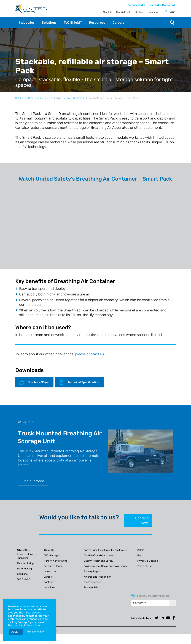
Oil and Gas (23, 550)
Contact (139, 12)
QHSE (141, 550)
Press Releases (92, 582)
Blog (140, 555)
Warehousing (24, 569)
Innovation (50, 571)
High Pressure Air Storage (71, 98)
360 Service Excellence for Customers (105, 550)
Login (172, 12)
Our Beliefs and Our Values (99, 555)
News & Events (124, 12)
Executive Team (53, 566)
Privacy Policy (35, 632)
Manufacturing (25, 563)
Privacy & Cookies (148, 561)
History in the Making (56, 561)
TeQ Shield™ (24, 579)
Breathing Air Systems (41, 98)
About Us (107, 12)
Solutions (20, 98)
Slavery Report (92, 571)
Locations (153, 12)
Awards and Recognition (98, 577)
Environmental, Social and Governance (106, 566)
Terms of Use (145, 566)
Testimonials (91, 587)
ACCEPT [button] (16, 632)
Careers (48, 577)
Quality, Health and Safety (99, 561)
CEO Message (51, 555)
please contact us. (90, 354)
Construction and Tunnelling (27, 556)
